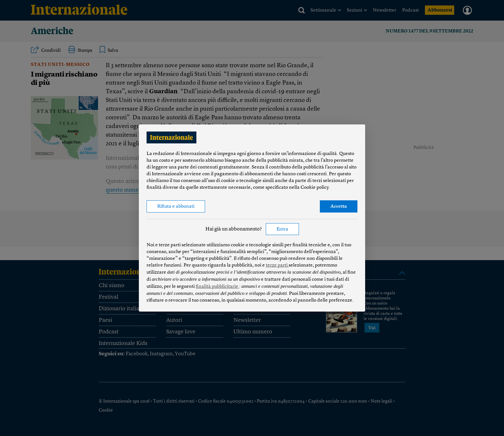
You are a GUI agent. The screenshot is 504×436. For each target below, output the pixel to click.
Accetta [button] (339, 207)
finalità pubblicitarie (217, 287)
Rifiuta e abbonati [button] (176, 207)
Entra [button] (282, 229)
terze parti (277, 265)
